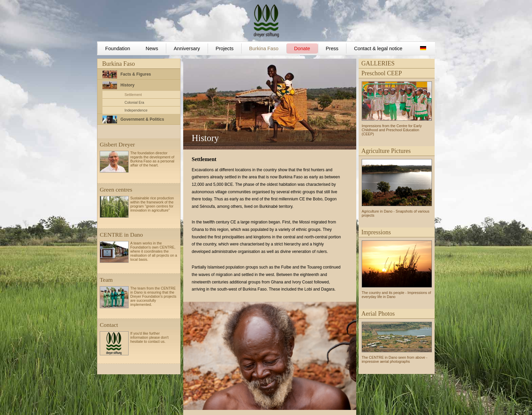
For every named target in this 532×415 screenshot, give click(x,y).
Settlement (133, 95)
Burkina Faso (264, 48)
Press (332, 48)
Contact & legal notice (378, 48)
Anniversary (187, 48)
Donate (302, 48)
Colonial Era (134, 102)
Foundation (118, 48)
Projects (224, 48)
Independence (136, 110)
